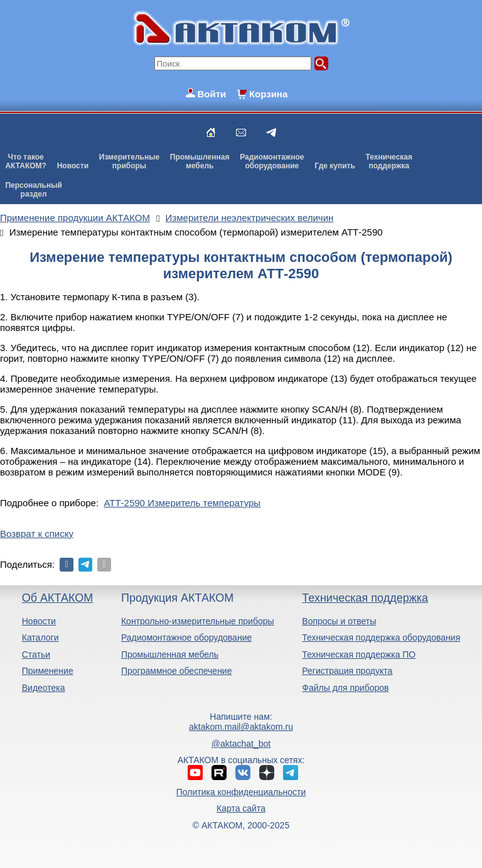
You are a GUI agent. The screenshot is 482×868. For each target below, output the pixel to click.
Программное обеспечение (177, 671)
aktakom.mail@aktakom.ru (241, 727)
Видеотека (44, 688)
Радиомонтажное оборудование (186, 637)
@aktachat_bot (241, 744)
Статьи (36, 654)
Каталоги (40, 637)
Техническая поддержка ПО (359, 654)
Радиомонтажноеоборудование (272, 161)
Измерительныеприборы (129, 161)
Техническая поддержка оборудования (381, 637)
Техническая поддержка (365, 598)
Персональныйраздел (33, 190)
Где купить (335, 166)
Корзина (268, 94)
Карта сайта (241, 808)
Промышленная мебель (170, 654)
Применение (48, 671)
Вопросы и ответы (339, 621)
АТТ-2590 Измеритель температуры (182, 503)
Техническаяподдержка (389, 161)
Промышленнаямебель (200, 161)
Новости (73, 166)
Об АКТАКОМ (57, 598)
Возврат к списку (37, 534)
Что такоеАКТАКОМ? (26, 161)
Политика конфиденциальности (241, 792)
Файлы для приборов (345, 688)
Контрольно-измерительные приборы (198, 621)
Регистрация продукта (347, 671)
